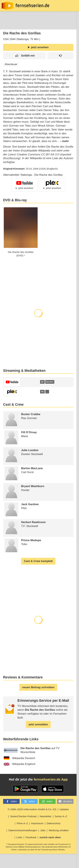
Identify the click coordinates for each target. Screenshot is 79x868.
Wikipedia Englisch (20, 764)
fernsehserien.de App (51, 779)
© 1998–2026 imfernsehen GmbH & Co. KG (32, 809)
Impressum (37, 823)
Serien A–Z (61, 816)
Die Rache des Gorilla (60, 147)
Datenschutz (54, 823)
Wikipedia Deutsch (19, 758)
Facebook (31, 837)
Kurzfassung (12, 158)
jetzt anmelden (38, 724)
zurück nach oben (50, 837)
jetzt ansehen (38, 47)
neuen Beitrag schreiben (38, 687)
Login (67, 25)
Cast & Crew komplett (38, 561)
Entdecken (21, 25)
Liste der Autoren (63, 158)
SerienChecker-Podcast (23, 816)
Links (19, 837)
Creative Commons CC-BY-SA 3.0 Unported (44, 154)
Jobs (43, 830)
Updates (64, 809)
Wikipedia (44, 151)
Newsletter (46, 816)
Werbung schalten (59, 830)
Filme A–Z (22, 823)
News (6, 25)
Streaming (39, 25)
